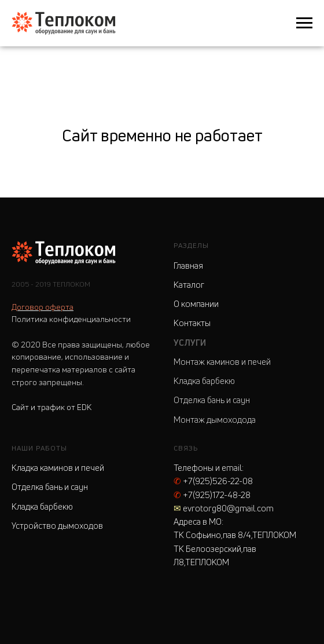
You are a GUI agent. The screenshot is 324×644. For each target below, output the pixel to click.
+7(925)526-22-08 (213, 481)
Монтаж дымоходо (210, 420)
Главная (188, 266)
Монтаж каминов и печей (222, 362)
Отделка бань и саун (212, 400)
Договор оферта (43, 307)
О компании (196, 304)
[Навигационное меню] (304, 23)
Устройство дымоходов (57, 526)
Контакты (192, 323)
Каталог (189, 285)
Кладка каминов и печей (58, 468)
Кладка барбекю (204, 381)
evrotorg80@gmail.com (224, 508)
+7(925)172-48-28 (212, 495)
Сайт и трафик (51, 407)
